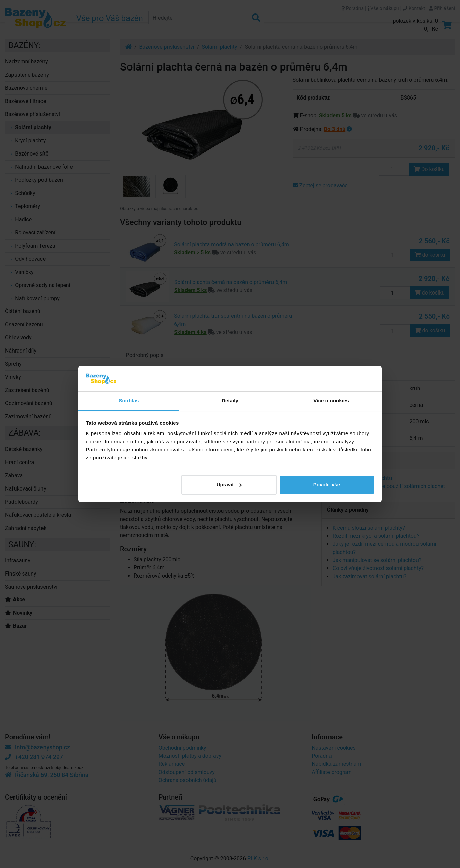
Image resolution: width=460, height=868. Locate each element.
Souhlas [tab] (129, 401)
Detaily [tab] (230, 401)
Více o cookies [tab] (331, 401)
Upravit (229, 485)
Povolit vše (327, 485)
